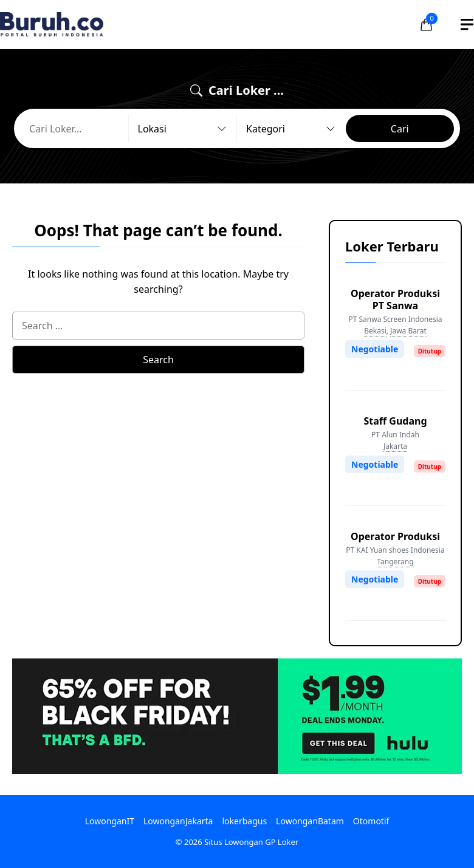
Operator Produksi (395, 536)
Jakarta (395, 446)
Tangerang (395, 562)
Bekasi (375, 331)
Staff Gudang (395, 421)
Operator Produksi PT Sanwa (395, 299)
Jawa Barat (408, 331)
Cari (400, 129)
